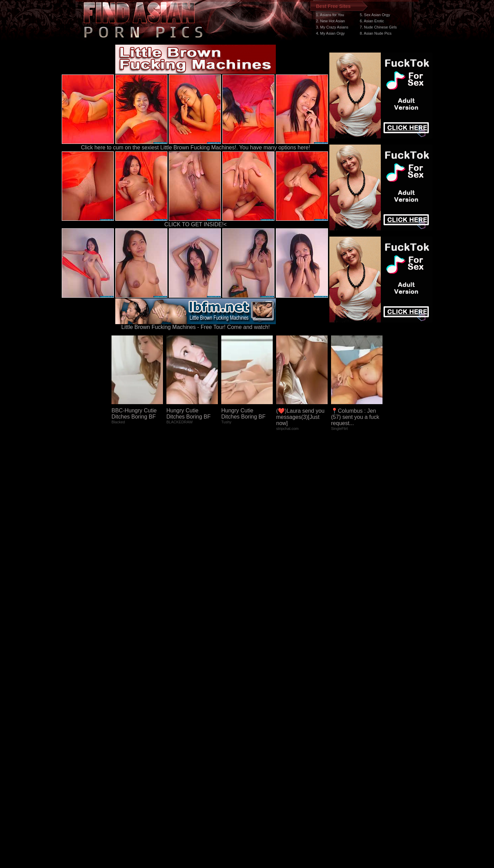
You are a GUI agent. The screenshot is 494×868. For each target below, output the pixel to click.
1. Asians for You (330, 15)
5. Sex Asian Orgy (375, 15)
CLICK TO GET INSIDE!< (196, 224)
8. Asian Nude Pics (376, 33)
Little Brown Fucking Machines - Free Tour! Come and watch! (196, 325)
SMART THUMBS (259, 738)
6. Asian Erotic (372, 21)
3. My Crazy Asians (332, 27)
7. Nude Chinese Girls (378, 27)
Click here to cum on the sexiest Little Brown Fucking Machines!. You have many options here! (196, 147)
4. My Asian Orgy (330, 33)
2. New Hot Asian (330, 21)
